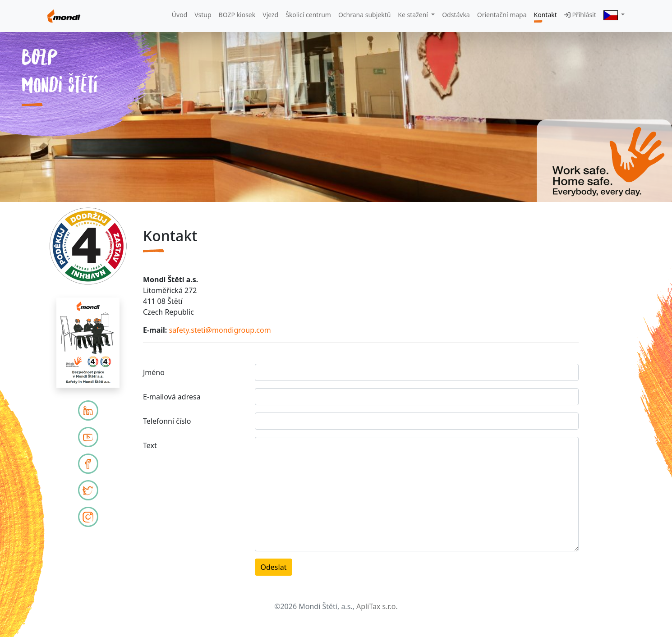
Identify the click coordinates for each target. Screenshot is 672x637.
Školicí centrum (308, 15)
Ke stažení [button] (414, 15)
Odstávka (456, 15)
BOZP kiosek (237, 15)
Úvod (180, 15)
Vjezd (270, 15)
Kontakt (545, 15)
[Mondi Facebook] (88, 464)
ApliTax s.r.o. (377, 606)
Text (150, 445)
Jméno (154, 372)
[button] (614, 15)
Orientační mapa (502, 15)
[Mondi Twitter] (88, 490)
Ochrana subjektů (364, 15)
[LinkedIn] (88, 410)
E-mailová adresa (172, 397)
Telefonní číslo (167, 421)
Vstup (203, 15)
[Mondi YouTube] (88, 437)
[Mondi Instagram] (88, 517)
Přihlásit (580, 15)
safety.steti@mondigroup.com (220, 330)
